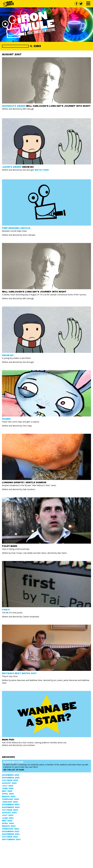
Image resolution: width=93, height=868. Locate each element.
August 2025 (9, 783)
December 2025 (11, 775)
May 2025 (7, 791)
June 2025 (8, 788)
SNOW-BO (8, 355)
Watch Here (42, 170)
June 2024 (8, 818)
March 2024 (9, 826)
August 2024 (9, 813)
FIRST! (6, 610)
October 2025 (10, 780)
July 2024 (8, 815)
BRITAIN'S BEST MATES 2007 (19, 673)
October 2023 (10, 837)
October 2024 (10, 810)
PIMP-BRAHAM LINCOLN (16, 228)
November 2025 (11, 778)
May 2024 (7, 821)
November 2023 (11, 834)
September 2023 (11, 840)
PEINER (6, 419)
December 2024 (11, 805)
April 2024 (8, 823)
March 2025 (9, 797)
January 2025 (10, 802)
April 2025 (8, 794)
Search (35, 46)
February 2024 (10, 829)
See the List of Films (14, 770)
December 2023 (11, 832)
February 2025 (10, 799)
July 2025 (8, 786)
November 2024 (11, 807)
